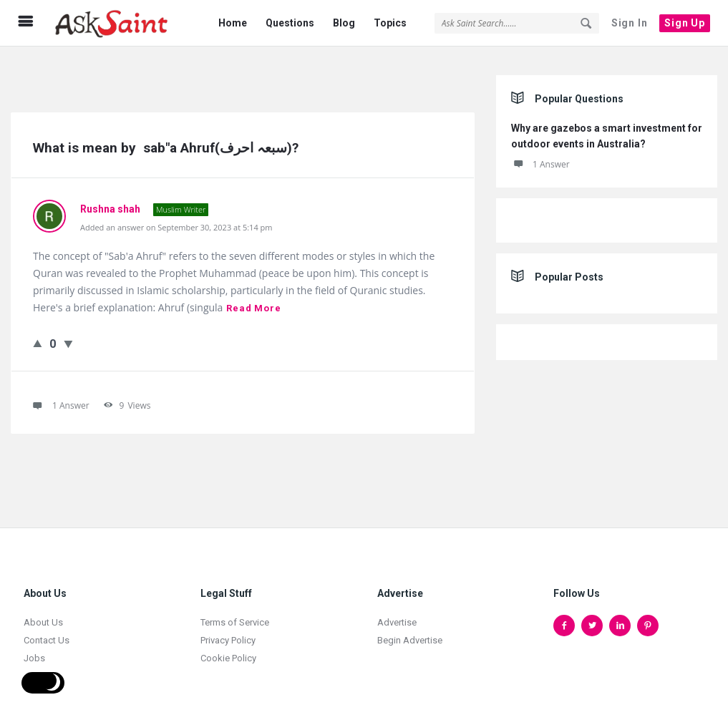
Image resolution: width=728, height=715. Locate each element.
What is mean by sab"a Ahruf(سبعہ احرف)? (166, 139)
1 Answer (540, 156)
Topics (390, 23)
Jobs (34, 650)
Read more (253, 300)
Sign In (630, 23)
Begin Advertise (410, 632)
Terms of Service (235, 614)
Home (233, 23)
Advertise (397, 614)
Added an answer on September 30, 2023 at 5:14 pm (176, 219)
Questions (290, 23)
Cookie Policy (228, 650)
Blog (344, 23)
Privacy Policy (228, 632)
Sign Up (685, 23)
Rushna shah (111, 200)
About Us (43, 614)
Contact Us (47, 632)
